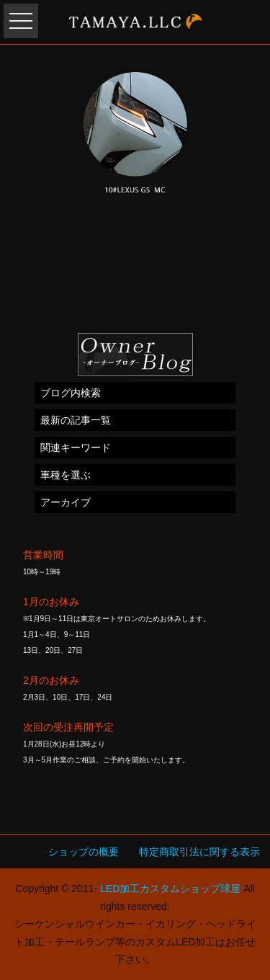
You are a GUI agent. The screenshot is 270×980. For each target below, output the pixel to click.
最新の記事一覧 (76, 420)
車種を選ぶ (66, 475)
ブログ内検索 (71, 393)
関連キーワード (76, 447)
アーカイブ (66, 502)
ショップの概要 (84, 852)
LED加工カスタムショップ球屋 (170, 888)
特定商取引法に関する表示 (199, 852)
